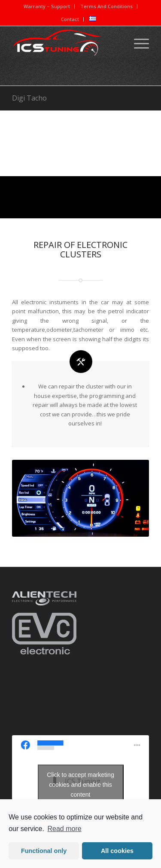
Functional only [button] (44, 851)
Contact (70, 19)
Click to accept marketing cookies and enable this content (80, 784)
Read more (65, 829)
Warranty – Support (47, 6)
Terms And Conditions (106, 6)
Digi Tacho (29, 98)
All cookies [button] (117, 851)
